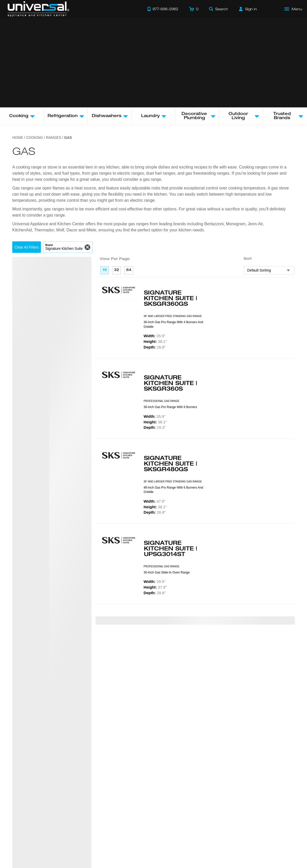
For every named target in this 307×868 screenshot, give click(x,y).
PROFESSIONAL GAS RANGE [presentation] (162, 401)
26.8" (155, 347)
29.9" (155, 582)
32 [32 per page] (117, 270)
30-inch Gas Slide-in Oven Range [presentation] (167, 572)
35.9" (155, 336)
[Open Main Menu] (293, 9)
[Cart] (194, 9)
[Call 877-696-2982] (163, 9)
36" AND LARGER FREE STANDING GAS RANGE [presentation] (173, 316)
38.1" (155, 341)
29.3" (155, 427)
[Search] (219, 9)
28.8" (155, 593)
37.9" (155, 587)
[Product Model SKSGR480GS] (120, 472)
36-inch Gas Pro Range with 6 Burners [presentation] (170, 407)
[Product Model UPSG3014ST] (120, 557)
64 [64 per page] (129, 270)
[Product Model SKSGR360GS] (120, 307)
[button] (27, 247)
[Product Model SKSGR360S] (120, 391)
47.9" (155, 501)
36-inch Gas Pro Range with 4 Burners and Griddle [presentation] (173, 324)
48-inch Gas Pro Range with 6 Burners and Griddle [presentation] (173, 490)
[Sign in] (248, 9)
